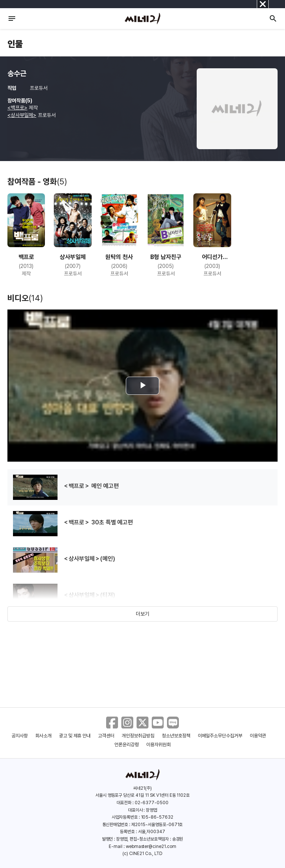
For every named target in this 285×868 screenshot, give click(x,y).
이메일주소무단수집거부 (220, 736)
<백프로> (17, 108)
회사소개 (43, 736)
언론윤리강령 (127, 745)
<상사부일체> (22, 115)
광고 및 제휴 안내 (75, 736)
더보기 (142, 614)
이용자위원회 (158, 745)
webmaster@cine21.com (151, 846)
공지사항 (20, 736)
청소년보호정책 (176, 736)
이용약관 (258, 736)
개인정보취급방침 (138, 736)
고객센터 (106, 736)
